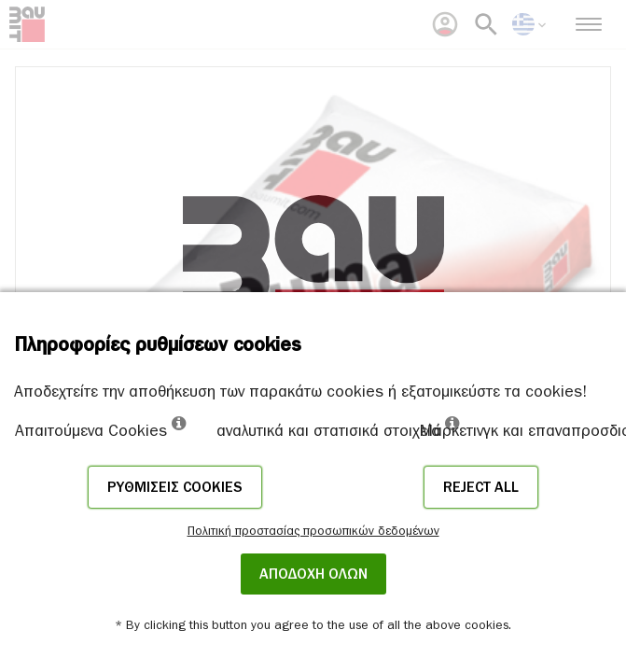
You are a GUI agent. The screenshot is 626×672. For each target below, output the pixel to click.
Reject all (481, 487)
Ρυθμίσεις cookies (175, 487)
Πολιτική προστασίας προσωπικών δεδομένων (313, 531)
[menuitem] (445, 24)
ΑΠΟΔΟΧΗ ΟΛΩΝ (313, 574)
